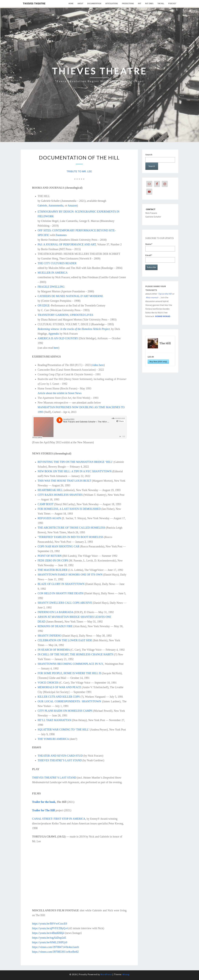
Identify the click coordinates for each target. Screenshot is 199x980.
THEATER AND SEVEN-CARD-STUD (60, 756)
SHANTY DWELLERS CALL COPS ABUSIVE (65, 603)
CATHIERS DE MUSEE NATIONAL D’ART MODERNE (70, 296)
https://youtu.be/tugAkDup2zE (49, 938)
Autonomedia (56, 205)
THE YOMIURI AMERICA (53, 739)
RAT (140, 3)
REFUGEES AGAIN (49, 518)
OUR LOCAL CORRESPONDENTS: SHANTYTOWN (69, 701)
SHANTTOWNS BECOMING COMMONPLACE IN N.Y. (71, 664)
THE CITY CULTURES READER (57, 263)
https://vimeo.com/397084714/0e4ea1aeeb (55, 947)
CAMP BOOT (46, 504)
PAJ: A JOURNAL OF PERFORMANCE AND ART (67, 244)
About (80, 3)
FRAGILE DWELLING (51, 287)
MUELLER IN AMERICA (53, 273)
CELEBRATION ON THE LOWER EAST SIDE (65, 640)
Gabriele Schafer (153, 217)
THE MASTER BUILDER (53, 570)
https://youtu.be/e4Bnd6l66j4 (48, 933)
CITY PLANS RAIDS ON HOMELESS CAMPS (65, 711)
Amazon (72, 205)
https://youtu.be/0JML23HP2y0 (50, 942)
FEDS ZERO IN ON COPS (53, 560)
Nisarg (126, 974)
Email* (160, 258)
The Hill (161, 3)
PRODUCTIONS (128, 3)
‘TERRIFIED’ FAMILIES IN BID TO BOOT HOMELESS (70, 537)
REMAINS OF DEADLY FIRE (55, 626)
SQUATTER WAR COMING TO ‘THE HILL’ (63, 730)
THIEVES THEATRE (34, 3)
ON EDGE (44, 305)
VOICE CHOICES (48, 683)
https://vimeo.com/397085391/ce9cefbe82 (55, 952)
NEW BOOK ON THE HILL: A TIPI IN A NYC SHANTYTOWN (75, 471)
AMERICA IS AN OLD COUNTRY (58, 338)
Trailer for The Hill (43, 810)
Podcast (172, 3)
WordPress (106, 974)
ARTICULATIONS (112, 3)
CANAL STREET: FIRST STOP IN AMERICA (59, 819)
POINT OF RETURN (50, 556)
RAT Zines (149, 3)
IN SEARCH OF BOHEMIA (54, 650)
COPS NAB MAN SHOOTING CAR (58, 546)
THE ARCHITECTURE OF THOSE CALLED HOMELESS (71, 528)
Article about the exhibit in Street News (60, 393)
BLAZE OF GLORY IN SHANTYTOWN (61, 584)
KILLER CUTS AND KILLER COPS (59, 697)
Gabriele (42, 205)
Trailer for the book (44, 802)
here (56, 348)
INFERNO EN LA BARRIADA (55, 612)
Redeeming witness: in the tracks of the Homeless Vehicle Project (74, 329)
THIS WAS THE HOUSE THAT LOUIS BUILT (64, 481)
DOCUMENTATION (94, 3)
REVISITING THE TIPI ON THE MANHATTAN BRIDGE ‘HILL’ (75, 462)
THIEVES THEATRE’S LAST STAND (60, 760)
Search (149, 155)
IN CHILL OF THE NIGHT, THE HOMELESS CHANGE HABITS (76, 654)
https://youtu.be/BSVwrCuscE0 (50, 924)
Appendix (54, 334)
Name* (160, 247)
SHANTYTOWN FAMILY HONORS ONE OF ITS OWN (70, 575)
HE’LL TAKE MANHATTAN (54, 720)
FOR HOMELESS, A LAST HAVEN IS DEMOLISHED (69, 509)
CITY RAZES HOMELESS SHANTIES (60, 495)
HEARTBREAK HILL (50, 490)
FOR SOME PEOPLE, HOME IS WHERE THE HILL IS (69, 673)
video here (98, 365)
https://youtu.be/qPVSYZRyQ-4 (50, 928)
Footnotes (61, 235)
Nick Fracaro (151, 213)
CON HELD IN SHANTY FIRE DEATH (60, 593)
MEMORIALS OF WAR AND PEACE (59, 687)
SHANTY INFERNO (49, 636)
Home (71, 3)
